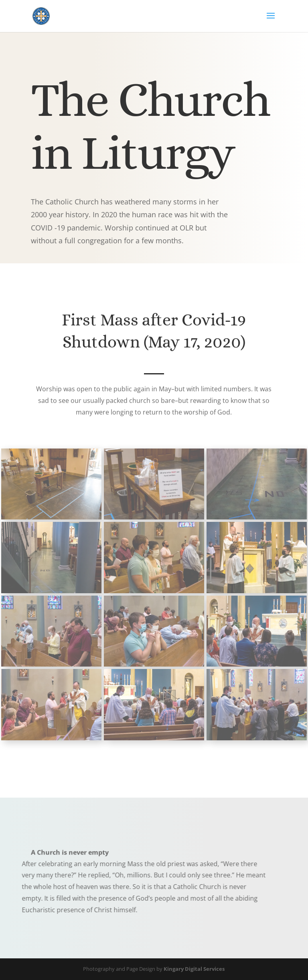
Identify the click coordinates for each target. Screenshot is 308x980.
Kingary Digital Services (194, 969)
